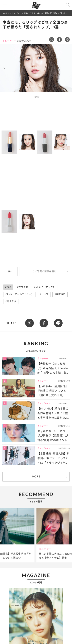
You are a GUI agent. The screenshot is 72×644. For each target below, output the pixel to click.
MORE (36, 476)
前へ (10, 271)
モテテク (12, 301)
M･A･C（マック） (45, 287)
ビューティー (17, 13)
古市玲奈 (23, 287)
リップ (45, 294)
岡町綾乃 (61, 294)
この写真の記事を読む (44, 271)
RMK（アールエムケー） (20, 294)
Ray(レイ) (6, 13)
